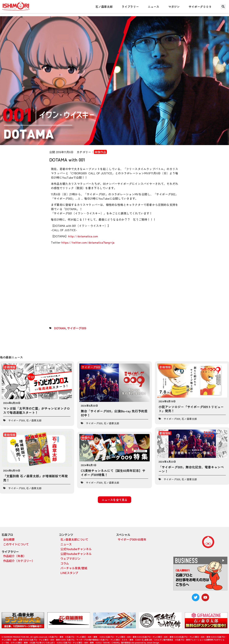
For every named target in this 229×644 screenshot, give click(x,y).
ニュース (153, 7)
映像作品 (100, 152)
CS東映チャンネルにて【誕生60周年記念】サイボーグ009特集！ (113, 473)
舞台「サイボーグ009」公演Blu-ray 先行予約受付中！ (114, 413)
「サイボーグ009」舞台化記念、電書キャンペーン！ (191, 469)
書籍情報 (10, 367)
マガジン (174, 7)
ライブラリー (130, 7)
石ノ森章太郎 (104, 7)
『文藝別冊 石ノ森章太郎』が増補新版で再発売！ (35, 478)
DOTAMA (60, 328)
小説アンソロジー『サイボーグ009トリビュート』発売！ (191, 409)
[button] (223, 7)
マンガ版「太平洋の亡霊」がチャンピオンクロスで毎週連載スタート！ (37, 410)
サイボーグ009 (77, 328)
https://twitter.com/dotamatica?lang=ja (88, 242)
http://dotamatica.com (83, 236)
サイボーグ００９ (200, 7)
